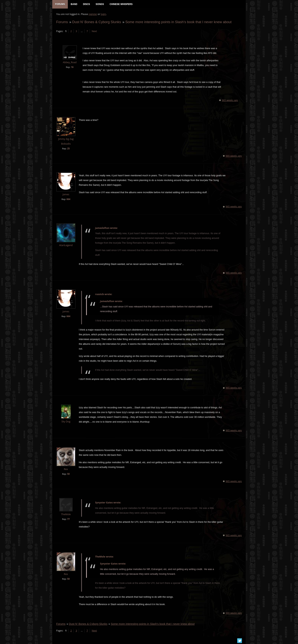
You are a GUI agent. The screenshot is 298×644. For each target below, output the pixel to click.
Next (94, 31)
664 (68, 200)
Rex (66, 469)
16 (72, 67)
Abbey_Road (70, 63)
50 (68, 474)
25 (68, 149)
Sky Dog (66, 422)
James (66, 195)
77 (68, 519)
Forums (62, 22)
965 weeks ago (230, 100)
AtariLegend (66, 246)
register (93, 14)
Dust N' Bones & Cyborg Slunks (96, 22)
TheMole (66, 514)
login (103, 14)
